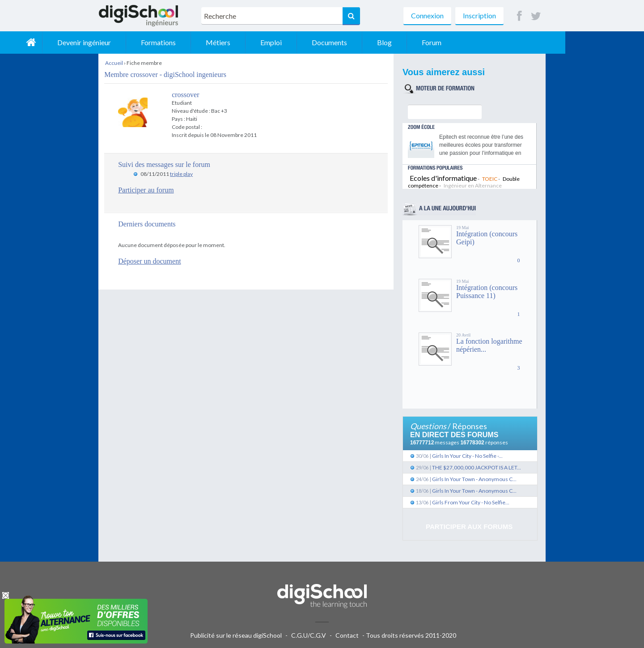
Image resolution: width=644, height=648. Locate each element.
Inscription (479, 15)
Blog (463, 42)
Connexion (427, 15)
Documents (408, 42)
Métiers (297, 42)
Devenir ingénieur (163, 42)
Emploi (350, 42)
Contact (347, 635)
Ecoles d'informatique (443, 178)
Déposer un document (149, 261)
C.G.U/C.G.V (309, 635)
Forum (510, 42)
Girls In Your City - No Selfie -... (467, 456)
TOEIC (490, 179)
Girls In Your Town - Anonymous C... (474, 479)
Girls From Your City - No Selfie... (471, 502)
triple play (181, 174)
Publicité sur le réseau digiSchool (236, 635)
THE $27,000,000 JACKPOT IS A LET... (477, 467)
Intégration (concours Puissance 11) (487, 292)
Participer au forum (146, 190)
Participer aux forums (469, 526)
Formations (237, 42)
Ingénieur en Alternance (473, 185)
